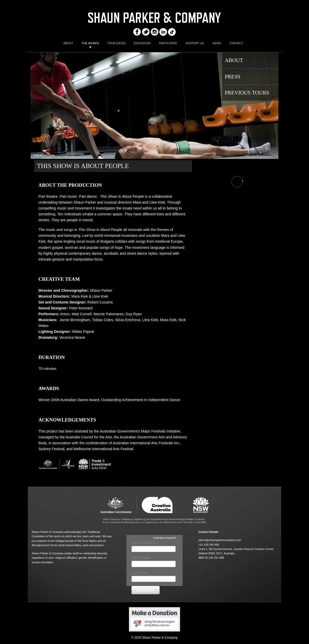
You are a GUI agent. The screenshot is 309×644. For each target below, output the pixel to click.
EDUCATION (142, 43)
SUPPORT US (195, 43)
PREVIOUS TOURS (247, 93)
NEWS (217, 43)
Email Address (145, 543)
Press (233, 77)
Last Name (140, 573)
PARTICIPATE (168, 43)
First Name (141, 558)
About (234, 60)
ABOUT (68, 43)
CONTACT (236, 43)
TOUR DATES (117, 43)
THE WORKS (90, 43)
